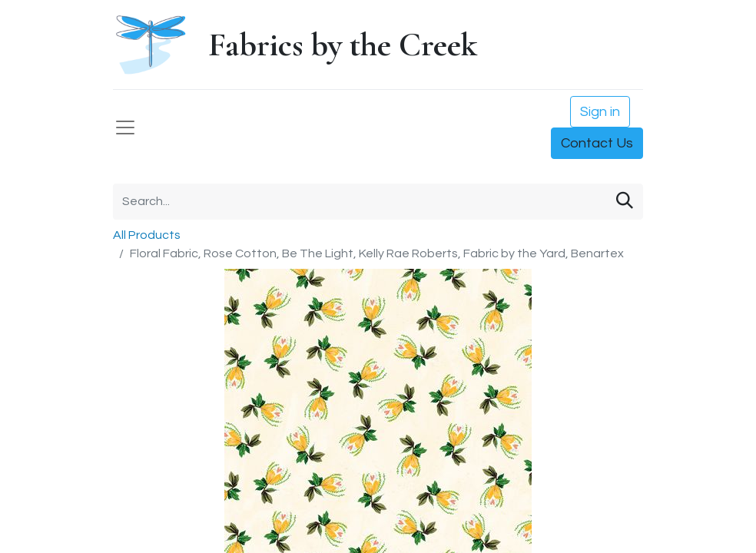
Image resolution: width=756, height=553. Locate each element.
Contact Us (597, 143)
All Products (147, 235)
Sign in (600, 112)
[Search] (625, 202)
